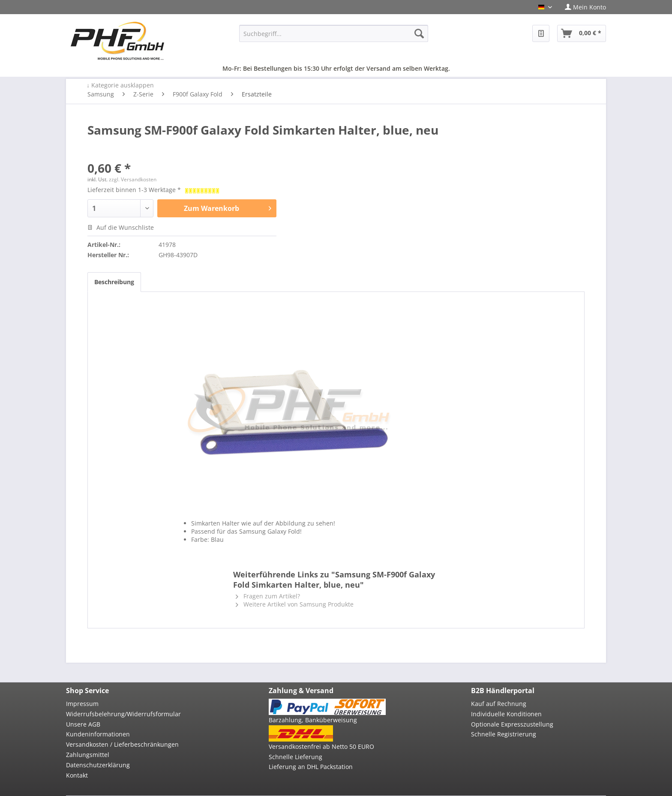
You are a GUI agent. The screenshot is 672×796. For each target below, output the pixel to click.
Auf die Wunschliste (121, 227)
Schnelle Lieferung (295, 757)
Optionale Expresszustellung (512, 724)
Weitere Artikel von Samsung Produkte (295, 604)
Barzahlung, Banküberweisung (313, 720)
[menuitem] (582, 7)
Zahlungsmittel (88, 755)
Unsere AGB (83, 724)
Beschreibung (114, 282)
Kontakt (77, 775)
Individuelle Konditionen (506, 714)
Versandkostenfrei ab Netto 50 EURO (321, 746)
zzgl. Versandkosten (133, 179)
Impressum (82, 704)
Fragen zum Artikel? (268, 596)
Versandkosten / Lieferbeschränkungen (122, 744)
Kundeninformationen (98, 734)
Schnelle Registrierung (504, 734)
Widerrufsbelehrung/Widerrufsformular (123, 714)
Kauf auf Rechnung (499, 704)
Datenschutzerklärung (98, 765)
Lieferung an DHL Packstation (311, 767)
